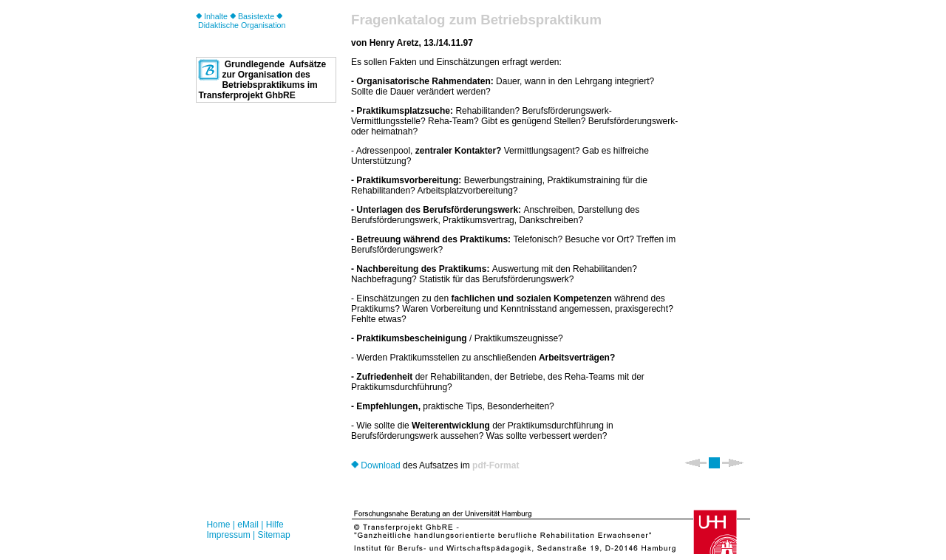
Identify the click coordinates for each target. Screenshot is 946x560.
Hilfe (275, 525)
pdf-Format (496, 465)
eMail (248, 525)
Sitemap (274, 535)
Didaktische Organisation (241, 21)
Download (376, 465)
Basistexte (252, 16)
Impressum (228, 535)
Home (218, 525)
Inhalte (212, 16)
